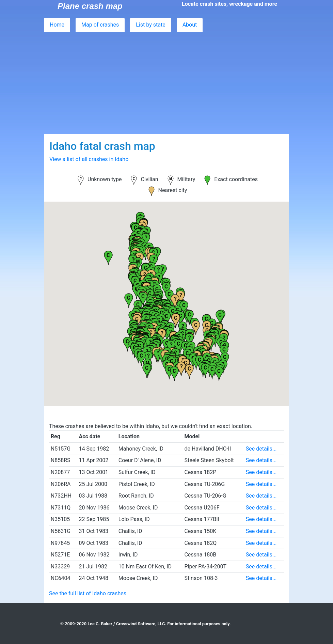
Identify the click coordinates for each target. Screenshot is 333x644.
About (190, 25)
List (150, 25)
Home (57, 25)
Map (100, 25)
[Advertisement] (166, 83)
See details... (261, 449)
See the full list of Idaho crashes (88, 593)
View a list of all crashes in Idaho (89, 159)
